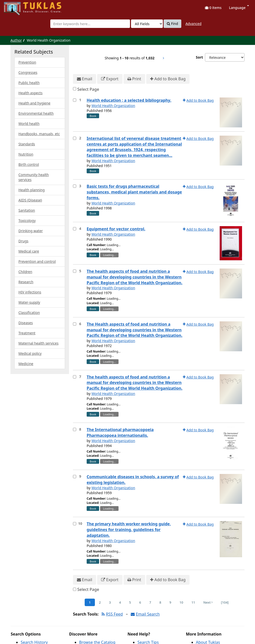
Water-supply (29, 302)
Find (172, 24)
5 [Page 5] (130, 602)
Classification (29, 313)
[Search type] (147, 24)
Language (239, 8)
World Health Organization (113, 106)
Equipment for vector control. (116, 229)
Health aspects (31, 93)
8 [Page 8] (160, 602)
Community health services (34, 177)
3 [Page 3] (110, 602)
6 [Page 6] (140, 602)
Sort (199, 57)
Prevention (27, 62)
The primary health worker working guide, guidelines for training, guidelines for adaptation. (129, 530)
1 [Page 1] (90, 602)
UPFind (16, 6)
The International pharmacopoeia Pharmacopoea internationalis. (120, 432)
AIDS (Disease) (30, 200)
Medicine (26, 364)
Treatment (27, 333)
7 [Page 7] (150, 602)
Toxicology (27, 221)
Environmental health (36, 113)
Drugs (23, 241)
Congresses (28, 72)
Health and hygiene (34, 103)
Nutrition (26, 154)
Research (26, 282)
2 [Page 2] (100, 602)
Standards (27, 144)
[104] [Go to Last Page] (225, 602)
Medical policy (30, 353)
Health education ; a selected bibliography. (129, 100)
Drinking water (31, 231)
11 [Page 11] (193, 602)
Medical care (29, 251)
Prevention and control (37, 261)
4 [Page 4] (120, 602)
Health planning (32, 190)
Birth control (29, 164)
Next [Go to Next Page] (208, 602)
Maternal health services (38, 343)
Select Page (88, 89)
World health (29, 124)
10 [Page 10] (181, 602)
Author (16, 40)
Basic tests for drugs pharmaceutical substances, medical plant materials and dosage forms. (134, 192)
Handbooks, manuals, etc (39, 134)
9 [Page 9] (170, 602)
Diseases (26, 323)
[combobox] (90, 24)
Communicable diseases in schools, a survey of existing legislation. (133, 480)
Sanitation (27, 210)
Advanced (193, 24)
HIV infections (30, 292)
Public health (29, 83)
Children (25, 272)
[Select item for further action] (75, 100)
